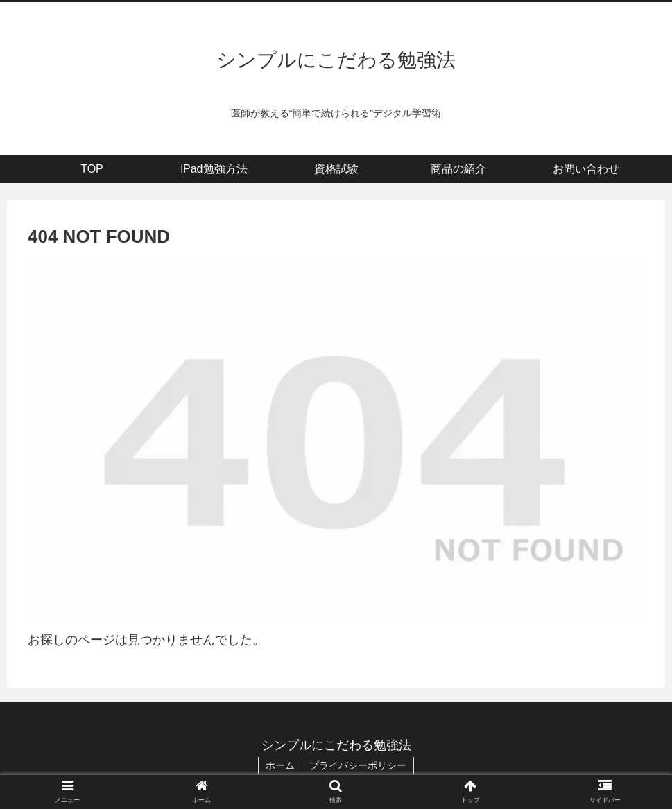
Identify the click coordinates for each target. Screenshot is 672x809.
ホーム (280, 765)
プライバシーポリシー (358, 765)
